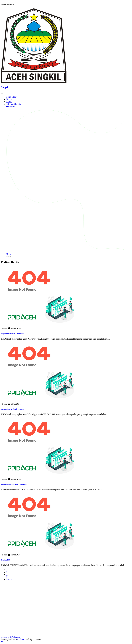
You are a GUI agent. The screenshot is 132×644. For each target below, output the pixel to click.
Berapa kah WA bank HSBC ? (12, 409)
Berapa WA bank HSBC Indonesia (14, 484)
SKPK (9, 102)
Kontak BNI (6, 560)
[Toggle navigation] (2, 93)
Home (9, 254)
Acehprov (21, 639)
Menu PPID (11, 97)
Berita (9, 99)
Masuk (11, 106)
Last (9, 579)
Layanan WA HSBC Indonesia (13, 334)
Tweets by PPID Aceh (10, 637)
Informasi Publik (14, 104)
